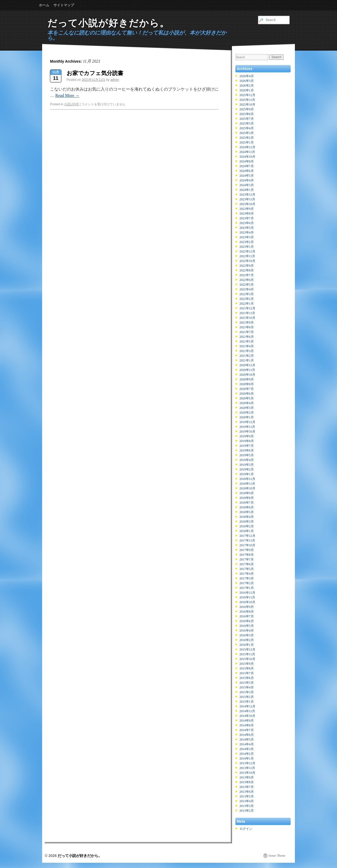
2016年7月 (247, 616)
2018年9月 (247, 493)
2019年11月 (247, 427)
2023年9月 (247, 209)
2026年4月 (247, 76)
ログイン (246, 829)
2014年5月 (247, 740)
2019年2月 (247, 469)
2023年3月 (247, 237)
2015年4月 (247, 687)
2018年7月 (247, 503)
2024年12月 (247, 147)
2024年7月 (247, 166)
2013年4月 (247, 801)
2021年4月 (247, 346)
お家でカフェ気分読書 (95, 73)
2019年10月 (247, 431)
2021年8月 (247, 327)
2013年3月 (247, 806)
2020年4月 (247, 403)
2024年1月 (247, 190)
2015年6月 (247, 678)
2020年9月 (247, 379)
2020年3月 (247, 408)
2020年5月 (247, 398)
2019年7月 (247, 446)
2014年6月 (247, 735)
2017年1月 (247, 588)
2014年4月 (247, 744)
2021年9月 (247, 323)
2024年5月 (247, 176)
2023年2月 (247, 242)
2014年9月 (247, 721)
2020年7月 (247, 389)
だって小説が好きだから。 (108, 23)
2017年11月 (247, 540)
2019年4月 (247, 460)
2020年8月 (247, 384)
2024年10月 (247, 157)
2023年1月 (247, 247)
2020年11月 (247, 370)
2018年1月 (247, 531)
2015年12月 (247, 649)
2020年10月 (247, 375)
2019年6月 (247, 450)
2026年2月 (247, 86)
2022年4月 (247, 289)
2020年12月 (247, 365)
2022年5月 (247, 285)
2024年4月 (247, 180)
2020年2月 (247, 413)
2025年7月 (247, 119)
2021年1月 (247, 360)
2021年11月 (247, 313)
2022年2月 (247, 299)
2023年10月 (247, 204)
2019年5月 (247, 455)
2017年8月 (247, 555)
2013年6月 (247, 792)
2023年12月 (247, 195)
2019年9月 (247, 436)
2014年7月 (247, 730)
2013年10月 (247, 773)
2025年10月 (247, 105)
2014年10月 (247, 716)
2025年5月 (247, 123)
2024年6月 (247, 171)
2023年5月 (247, 228)
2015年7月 (247, 673)
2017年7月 (247, 559)
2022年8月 (247, 270)
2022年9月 (247, 266)
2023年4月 (247, 232)
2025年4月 (247, 128)
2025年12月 (247, 95)
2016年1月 (247, 645)
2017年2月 (247, 583)
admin (115, 80)
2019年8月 (247, 441)
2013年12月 (247, 763)
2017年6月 (247, 564)
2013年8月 (247, 782)
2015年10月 (247, 659)
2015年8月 (247, 668)
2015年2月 (247, 697)
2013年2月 (247, 811)
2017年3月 (247, 578)
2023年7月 (247, 218)
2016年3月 (247, 635)
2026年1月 (247, 90)
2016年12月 (247, 593)
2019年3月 (247, 465)
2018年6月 (247, 507)
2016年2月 (247, 640)
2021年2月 (247, 356)
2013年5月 (247, 796)
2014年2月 (247, 754)
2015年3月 (247, 692)
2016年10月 (247, 602)
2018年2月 (247, 526)
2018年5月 (247, 512)
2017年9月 (247, 550)
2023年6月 (247, 223)
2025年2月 (247, 138)
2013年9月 (247, 777)
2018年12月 (247, 479)
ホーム (44, 5)
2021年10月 (247, 318)
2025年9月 (247, 109)
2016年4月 (247, 631)
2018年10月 (247, 488)
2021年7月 (247, 332)
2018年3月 (247, 522)
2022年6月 (247, 280)
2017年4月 (247, 574)
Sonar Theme (277, 856)
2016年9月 (247, 607)
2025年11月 (247, 100)
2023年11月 (247, 199)
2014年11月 (247, 711)
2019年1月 (247, 474)
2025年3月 (247, 133)
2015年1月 (247, 702)
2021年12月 (247, 308)
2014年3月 (247, 749)
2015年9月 (247, 664)
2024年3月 (247, 185)
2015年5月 (247, 683)
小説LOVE (71, 104)
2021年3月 (247, 351)
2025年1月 (247, 142)
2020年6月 (247, 394)
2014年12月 (247, 706)
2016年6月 (247, 621)
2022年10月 (247, 261)
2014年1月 (247, 758)
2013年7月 (247, 787)
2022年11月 (247, 256)
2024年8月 (247, 161)
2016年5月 (247, 626)
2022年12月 (247, 251)
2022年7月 (247, 275)
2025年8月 (247, 114)
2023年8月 (247, 214)
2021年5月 (247, 341)
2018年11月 (247, 484)
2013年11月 (247, 768)
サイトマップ (64, 5)
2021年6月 (247, 337)
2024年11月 (247, 152)
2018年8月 (247, 498)
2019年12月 (247, 422)
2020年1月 (247, 417)
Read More (67, 95)
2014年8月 (247, 725)
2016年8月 (247, 612)
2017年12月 (247, 536)
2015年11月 (247, 654)
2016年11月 (247, 597)
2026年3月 (247, 81)
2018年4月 (247, 517)
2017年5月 (247, 569)
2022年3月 (247, 294)
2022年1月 (247, 304)
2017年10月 (247, 545)
